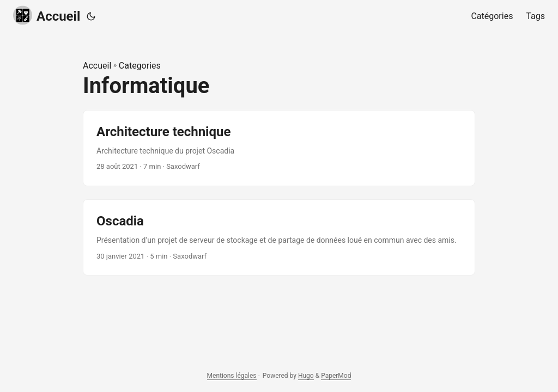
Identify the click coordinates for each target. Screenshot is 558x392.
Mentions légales (232, 376)
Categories (140, 66)
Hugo (306, 376)
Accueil (47, 16)
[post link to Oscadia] (279, 237)
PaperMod (336, 376)
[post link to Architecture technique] (279, 148)
